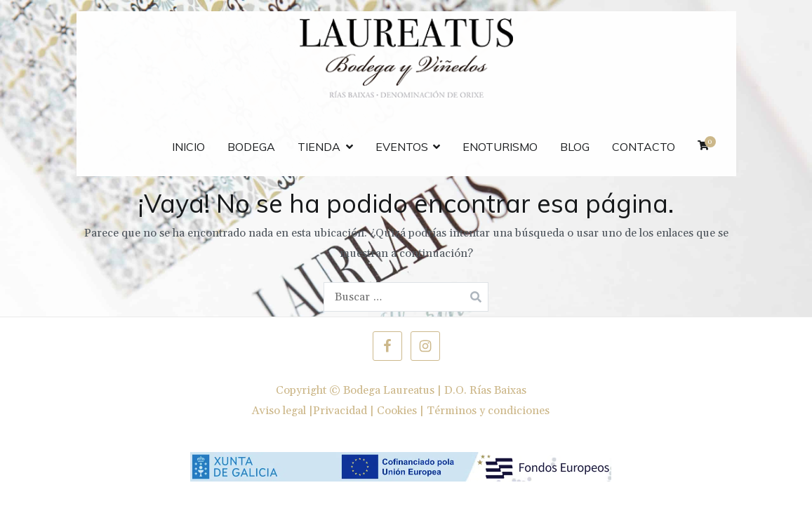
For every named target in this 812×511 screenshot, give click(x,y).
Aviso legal (279, 411)
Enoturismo (500, 147)
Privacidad (340, 411)
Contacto (644, 147)
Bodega (251, 147)
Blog (575, 147)
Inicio (188, 147)
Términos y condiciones (488, 411)
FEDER (132, 140)
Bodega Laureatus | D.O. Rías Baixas (435, 390)
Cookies (397, 411)
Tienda (319, 147)
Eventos (402, 147)
